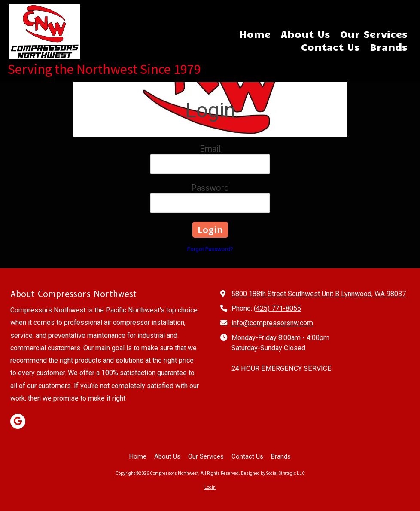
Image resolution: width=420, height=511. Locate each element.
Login (210, 487)
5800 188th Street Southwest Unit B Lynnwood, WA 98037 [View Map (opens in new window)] (319, 294)
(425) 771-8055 (277, 308)
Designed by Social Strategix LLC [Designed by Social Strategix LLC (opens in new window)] (273, 473)
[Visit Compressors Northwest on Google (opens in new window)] (18, 421)
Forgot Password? (210, 249)
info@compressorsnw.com (272, 323)
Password (210, 188)
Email (210, 149)
